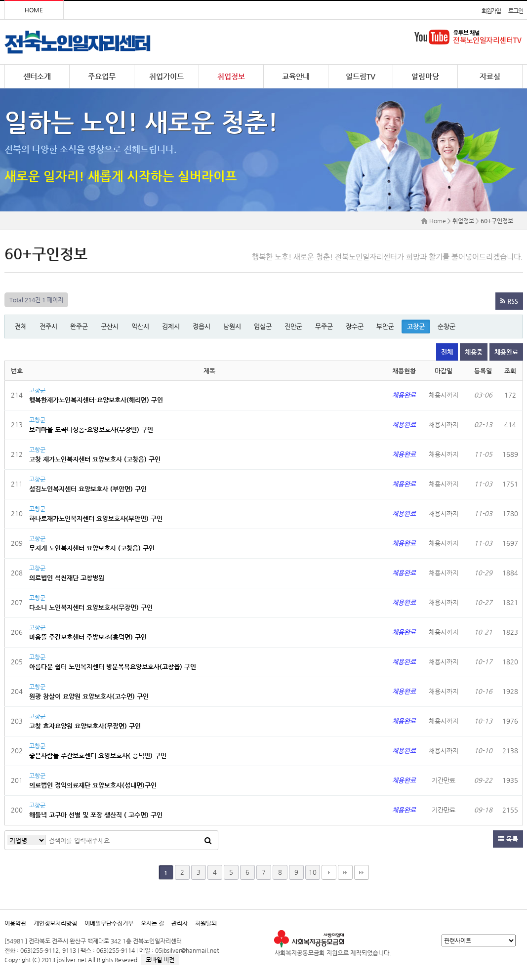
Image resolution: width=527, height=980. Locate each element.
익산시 (140, 326)
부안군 (385, 326)
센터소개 (37, 76)
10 (313, 872)
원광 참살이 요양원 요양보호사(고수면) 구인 (89, 696)
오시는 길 (152, 923)
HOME (34, 10)
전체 (21, 326)
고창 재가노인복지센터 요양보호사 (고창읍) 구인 (95, 459)
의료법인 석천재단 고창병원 (67, 578)
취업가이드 (166, 76)
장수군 (355, 326)
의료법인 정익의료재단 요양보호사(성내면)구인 (93, 785)
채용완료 (506, 352)
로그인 (515, 11)
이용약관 (15, 923)
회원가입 (491, 11)
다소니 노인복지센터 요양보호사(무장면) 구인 (91, 607)
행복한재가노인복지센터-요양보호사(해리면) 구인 (96, 400)
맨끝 (345, 872)
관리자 (180, 923)
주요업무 (102, 76)
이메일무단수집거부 (109, 923)
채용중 (474, 352)
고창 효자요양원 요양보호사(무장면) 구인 (85, 726)
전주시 (48, 326)
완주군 (79, 326)
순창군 (446, 326)
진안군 (293, 326)
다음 (329, 872)
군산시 (110, 326)
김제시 (171, 326)
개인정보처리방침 (55, 923)
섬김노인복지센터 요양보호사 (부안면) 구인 (88, 489)
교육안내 (296, 76)
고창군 (416, 326)
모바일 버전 (160, 960)
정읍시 (202, 326)
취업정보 (231, 76)
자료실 (490, 76)
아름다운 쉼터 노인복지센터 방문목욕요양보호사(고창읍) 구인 (113, 667)
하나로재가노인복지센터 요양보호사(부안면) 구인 (96, 518)
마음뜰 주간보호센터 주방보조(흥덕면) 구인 (88, 637)
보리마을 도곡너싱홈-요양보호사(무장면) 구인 (91, 429)
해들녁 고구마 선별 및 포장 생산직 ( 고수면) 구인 (96, 815)
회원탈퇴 (206, 923)
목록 (508, 839)
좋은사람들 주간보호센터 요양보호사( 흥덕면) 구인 (98, 755)
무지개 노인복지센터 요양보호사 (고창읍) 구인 (92, 548)
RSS (509, 301)
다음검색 (362, 872)
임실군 (263, 326)
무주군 (324, 326)
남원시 (232, 326)
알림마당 (425, 76)
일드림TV (361, 76)
